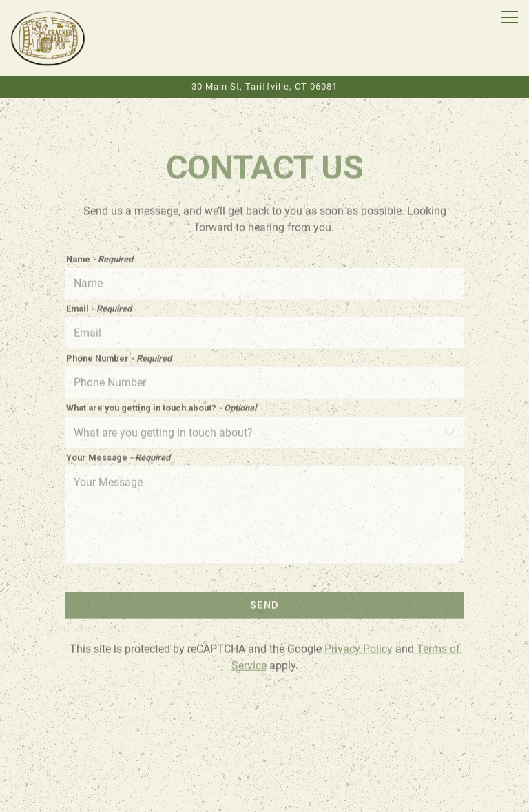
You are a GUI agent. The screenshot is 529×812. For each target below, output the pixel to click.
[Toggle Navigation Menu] (509, 17)
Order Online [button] (264, 762)
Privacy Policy (359, 648)
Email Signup (264, 795)
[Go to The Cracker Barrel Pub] (264, 86)
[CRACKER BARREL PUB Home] (48, 38)
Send (264, 604)
